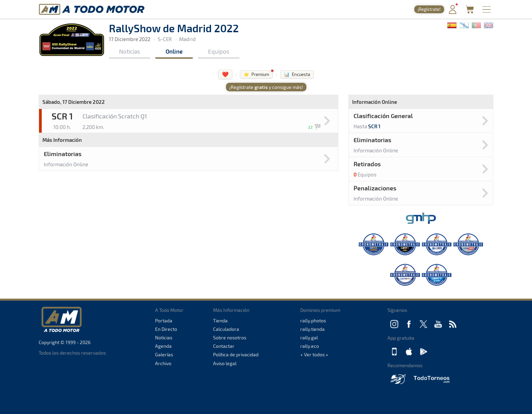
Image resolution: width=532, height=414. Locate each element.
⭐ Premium (256, 74)
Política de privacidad (236, 354)
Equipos (219, 51)
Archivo (163, 363)
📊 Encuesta (297, 74)
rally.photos (313, 321)
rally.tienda (312, 329)
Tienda (220, 321)
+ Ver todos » (314, 354)
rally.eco (310, 346)
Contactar (224, 346)
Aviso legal (225, 363)
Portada (164, 321)
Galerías (164, 354)
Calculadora (226, 329)
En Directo (166, 329)
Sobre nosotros (230, 337)
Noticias (130, 51)
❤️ (225, 74)
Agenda (163, 346)
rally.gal (309, 337)
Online (174, 51)
